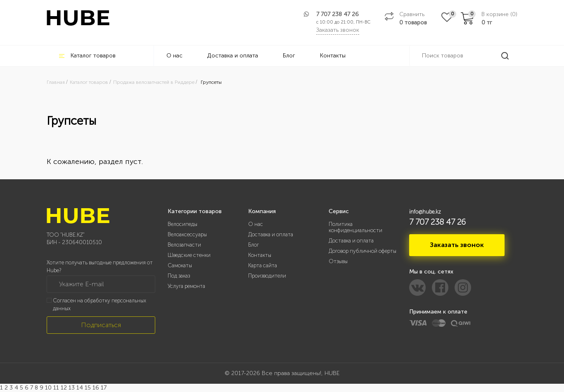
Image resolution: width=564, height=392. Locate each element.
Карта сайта (263, 265)
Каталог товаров (87, 56)
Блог (289, 56)
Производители (267, 276)
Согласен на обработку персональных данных (100, 304)
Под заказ (179, 276)
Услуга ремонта (186, 286)
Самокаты (180, 265)
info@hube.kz (425, 212)
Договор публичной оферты (363, 251)
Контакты (333, 56)
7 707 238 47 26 (338, 14)
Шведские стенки (189, 255)
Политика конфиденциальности (355, 227)
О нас (174, 56)
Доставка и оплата (233, 56)
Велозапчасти (184, 245)
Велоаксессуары (187, 234)
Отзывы (338, 261)
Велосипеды (182, 224)
